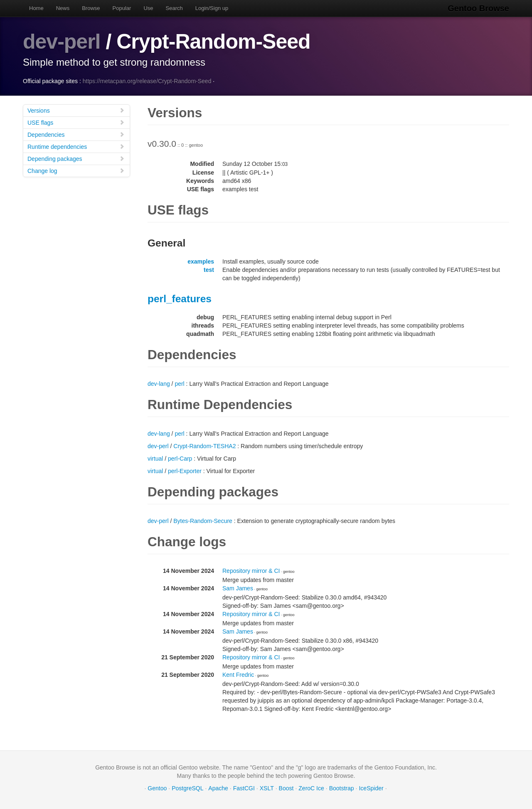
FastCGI (244, 788)
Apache (218, 788)
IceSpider (371, 788)
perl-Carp (180, 459)
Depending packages (76, 159)
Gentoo (157, 788)
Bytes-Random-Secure (203, 521)
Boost (286, 788)
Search (174, 8)
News (63, 8)
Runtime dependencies (76, 147)
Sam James (238, 588)
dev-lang (159, 384)
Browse (91, 8)
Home (36, 8)
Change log (76, 171)
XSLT (267, 788)
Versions (76, 110)
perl (179, 384)
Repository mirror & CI (251, 571)
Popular (122, 8)
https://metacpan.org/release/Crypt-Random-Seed (147, 81)
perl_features (180, 299)
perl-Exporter (185, 471)
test (209, 270)
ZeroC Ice (311, 788)
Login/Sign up (212, 8)
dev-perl (62, 42)
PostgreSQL (187, 788)
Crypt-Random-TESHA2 (204, 446)
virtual (155, 459)
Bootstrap (342, 788)
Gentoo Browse (478, 8)
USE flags (76, 122)
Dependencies (76, 134)
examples (201, 261)
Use (148, 8)
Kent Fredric (238, 675)
